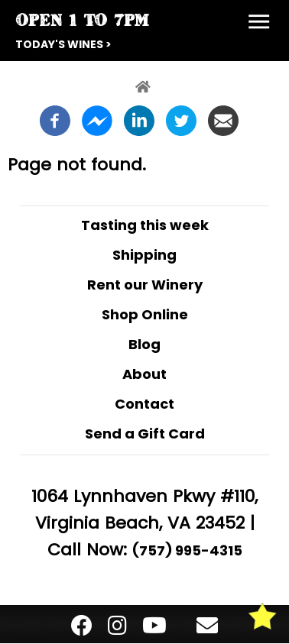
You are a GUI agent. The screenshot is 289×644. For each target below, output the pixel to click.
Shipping (144, 255)
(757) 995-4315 (187, 550)
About (144, 374)
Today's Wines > (63, 44)
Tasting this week (145, 225)
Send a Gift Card (145, 434)
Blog (144, 344)
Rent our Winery (145, 285)
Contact (144, 404)
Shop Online (145, 314)
